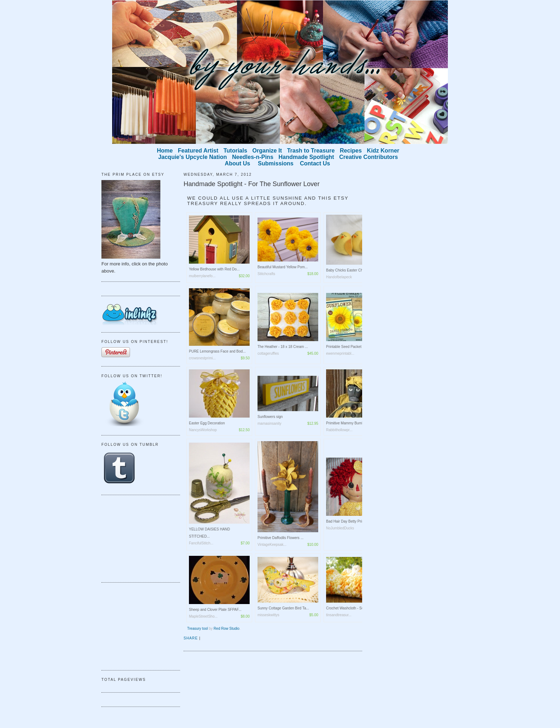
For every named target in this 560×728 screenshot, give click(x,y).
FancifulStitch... (201, 543)
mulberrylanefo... (202, 276)
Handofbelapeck (339, 277)
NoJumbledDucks (340, 528)
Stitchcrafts (266, 274)
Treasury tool (197, 629)
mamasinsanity (269, 423)
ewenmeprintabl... (340, 353)
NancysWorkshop (203, 430)
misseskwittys (268, 615)
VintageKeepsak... (272, 545)
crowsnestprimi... (202, 358)
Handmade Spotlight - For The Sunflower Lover (252, 184)
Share (191, 638)
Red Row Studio (226, 629)
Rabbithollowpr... (339, 430)
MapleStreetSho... (203, 616)
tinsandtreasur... (339, 615)
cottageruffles (268, 353)
